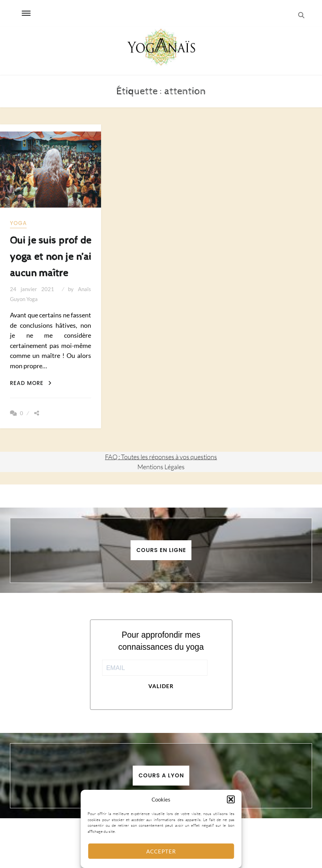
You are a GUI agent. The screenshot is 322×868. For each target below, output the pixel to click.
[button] (231, 799)
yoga (18, 223)
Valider (161, 686)
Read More (31, 383)
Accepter (161, 851)
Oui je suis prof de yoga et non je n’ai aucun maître (50, 257)
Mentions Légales (161, 467)
